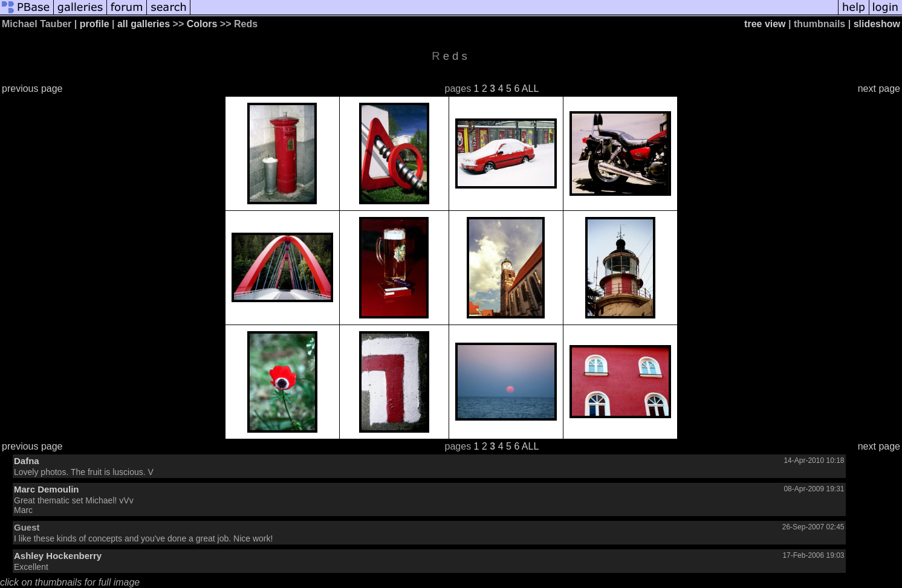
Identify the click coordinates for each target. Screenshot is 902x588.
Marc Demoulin (47, 489)
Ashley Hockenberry (58, 556)
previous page (32, 89)
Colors (202, 24)
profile (95, 24)
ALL (530, 89)
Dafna (27, 461)
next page (879, 89)
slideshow (877, 24)
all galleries (144, 24)
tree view (765, 24)
